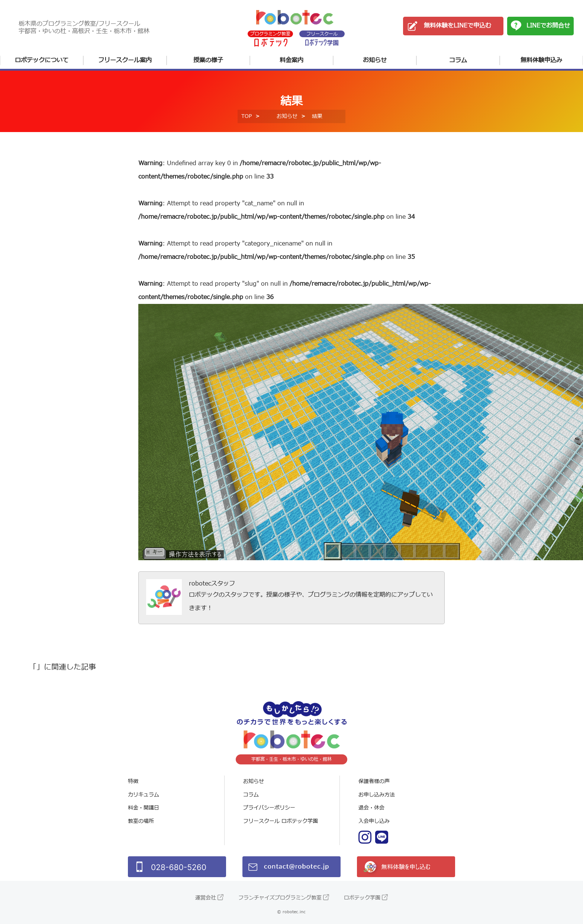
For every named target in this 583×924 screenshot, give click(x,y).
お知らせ (375, 60)
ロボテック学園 (362, 898)
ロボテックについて (42, 60)
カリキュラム (144, 795)
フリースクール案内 (125, 60)
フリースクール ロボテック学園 (281, 821)
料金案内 (291, 60)
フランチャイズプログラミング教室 (280, 898)
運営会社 (206, 898)
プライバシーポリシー (269, 808)
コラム (458, 60)
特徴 (133, 781)
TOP (247, 116)
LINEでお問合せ (548, 26)
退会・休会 (371, 808)
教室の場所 (141, 821)
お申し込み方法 (377, 795)
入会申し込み (374, 821)
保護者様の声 (374, 781)
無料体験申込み (541, 60)
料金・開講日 (144, 808)
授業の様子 (208, 60)
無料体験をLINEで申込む (458, 26)
